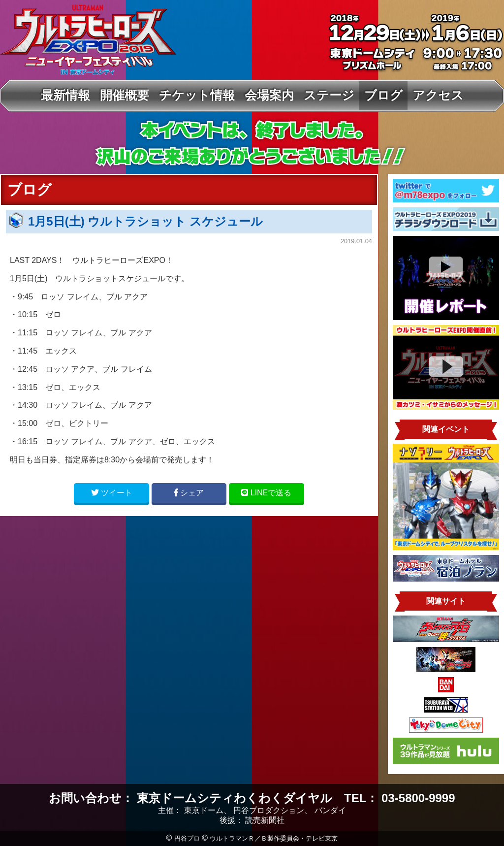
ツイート (112, 493)
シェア (189, 493)
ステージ (329, 95)
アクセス (438, 95)
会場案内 (269, 95)
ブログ (383, 95)
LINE (266, 493)
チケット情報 (197, 95)
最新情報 (65, 95)
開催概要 (125, 95)
